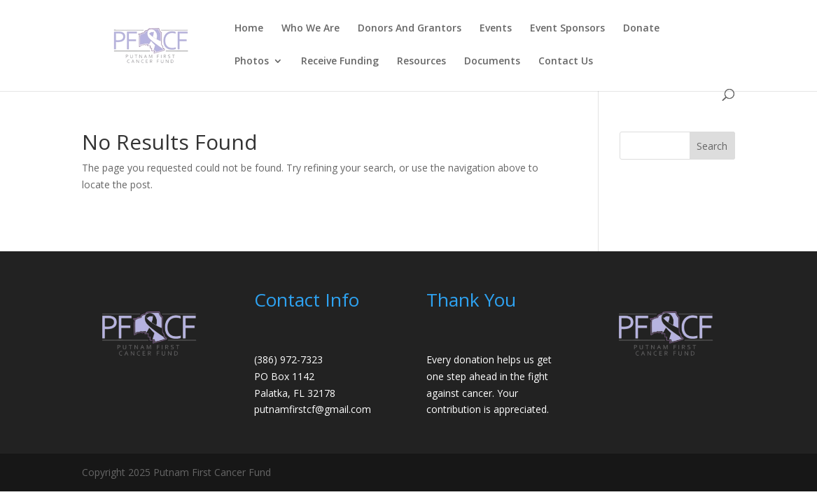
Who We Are (310, 29)
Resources (421, 62)
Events (496, 29)
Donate (641, 29)
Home (249, 29)
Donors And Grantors (410, 29)
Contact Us (566, 62)
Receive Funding (340, 62)
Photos (252, 62)
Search (712, 146)
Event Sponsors (567, 29)
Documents (492, 62)
